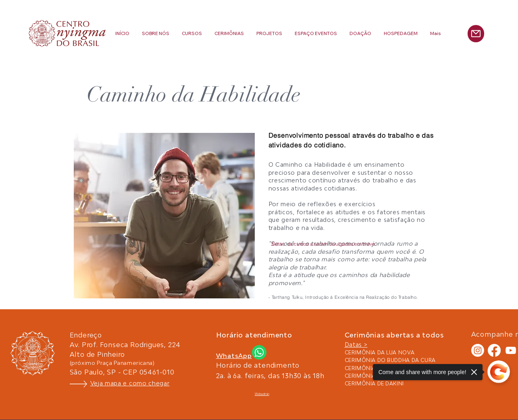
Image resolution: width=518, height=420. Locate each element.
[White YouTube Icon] (511, 350)
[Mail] (476, 34)
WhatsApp (234, 356)
